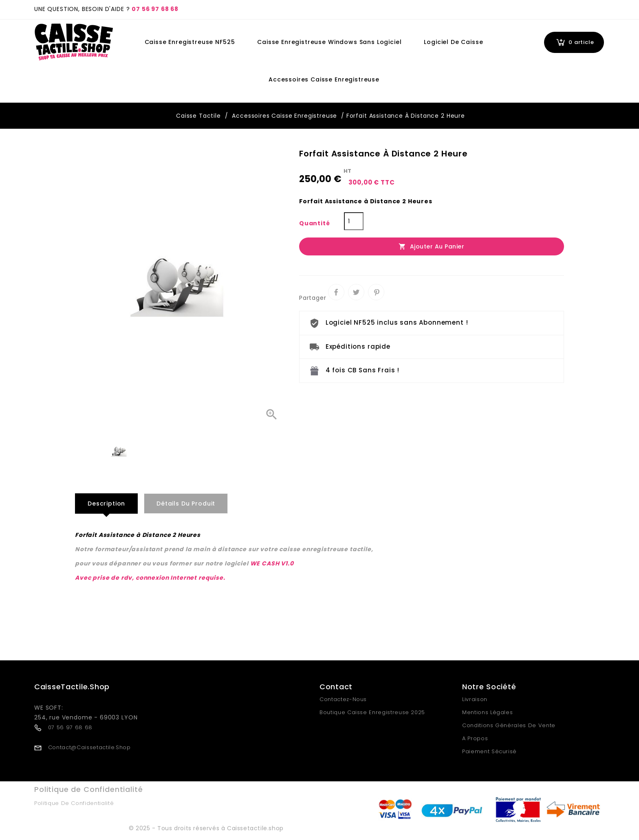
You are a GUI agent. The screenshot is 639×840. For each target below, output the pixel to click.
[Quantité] (354, 221)
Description (106, 504)
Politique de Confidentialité (74, 803)
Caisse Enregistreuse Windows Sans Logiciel (329, 42)
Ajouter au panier (431, 246)
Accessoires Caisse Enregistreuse (324, 79)
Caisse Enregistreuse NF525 (190, 42)
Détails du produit (186, 504)
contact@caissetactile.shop (89, 747)
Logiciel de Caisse (453, 42)
